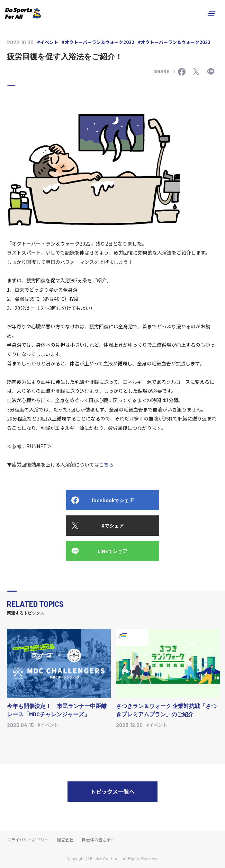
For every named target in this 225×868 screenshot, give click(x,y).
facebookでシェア (113, 500)
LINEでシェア (112, 551)
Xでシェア (113, 525)
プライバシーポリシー (28, 839)
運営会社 (65, 839)
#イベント (48, 42)
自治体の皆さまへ (98, 839)
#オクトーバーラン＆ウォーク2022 (98, 42)
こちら (106, 464)
